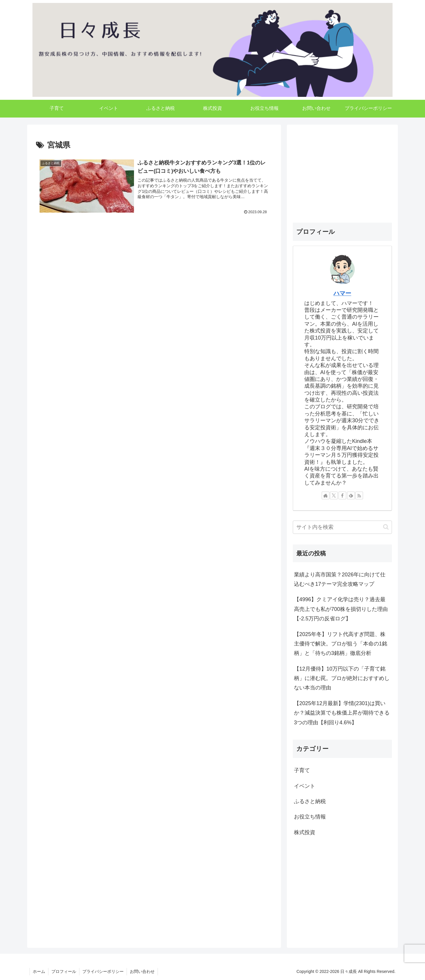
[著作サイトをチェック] (326, 495)
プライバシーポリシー (103, 971)
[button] (386, 527)
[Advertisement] (154, 275)
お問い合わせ (142, 971)
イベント (305, 786)
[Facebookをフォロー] (342, 495)
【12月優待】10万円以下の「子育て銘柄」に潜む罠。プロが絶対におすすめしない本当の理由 (342, 678)
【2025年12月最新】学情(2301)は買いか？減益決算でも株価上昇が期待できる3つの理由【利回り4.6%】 (342, 713)
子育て (302, 770)
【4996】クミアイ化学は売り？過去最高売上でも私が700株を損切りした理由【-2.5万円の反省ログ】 (341, 609)
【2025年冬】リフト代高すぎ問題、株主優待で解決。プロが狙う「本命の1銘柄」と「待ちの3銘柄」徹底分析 (341, 644)
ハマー (342, 293)
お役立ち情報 (310, 817)
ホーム (39, 971)
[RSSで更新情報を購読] (359, 495)
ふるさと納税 (310, 801)
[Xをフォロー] (334, 495)
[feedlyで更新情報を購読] (351, 495)
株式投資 (305, 832)
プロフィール (64, 971)
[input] (342, 527)
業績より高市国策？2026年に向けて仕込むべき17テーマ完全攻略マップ (340, 579)
